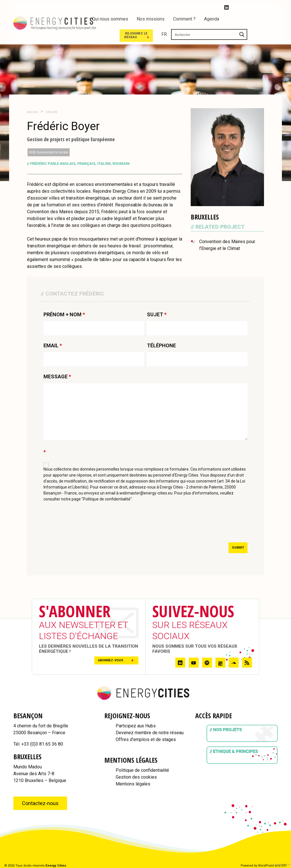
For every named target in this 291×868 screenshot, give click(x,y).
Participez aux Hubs (136, 726)
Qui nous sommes (110, 19)
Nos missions (151, 19)
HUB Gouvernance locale (49, 152)
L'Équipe (51, 112)
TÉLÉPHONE (161, 346)
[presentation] (87, 524)
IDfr (284, 866)
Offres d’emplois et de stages (146, 739)
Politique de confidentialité (142, 770)
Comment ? (184, 19)
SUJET (157, 315)
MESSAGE (57, 377)
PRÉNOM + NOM (64, 315)
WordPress (266, 866)
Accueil (33, 112)
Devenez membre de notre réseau (150, 733)
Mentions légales (133, 784)
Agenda (212, 19)
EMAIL (53, 346)
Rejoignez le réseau (197, 35)
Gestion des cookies (136, 777)
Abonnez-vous (111, 660)
